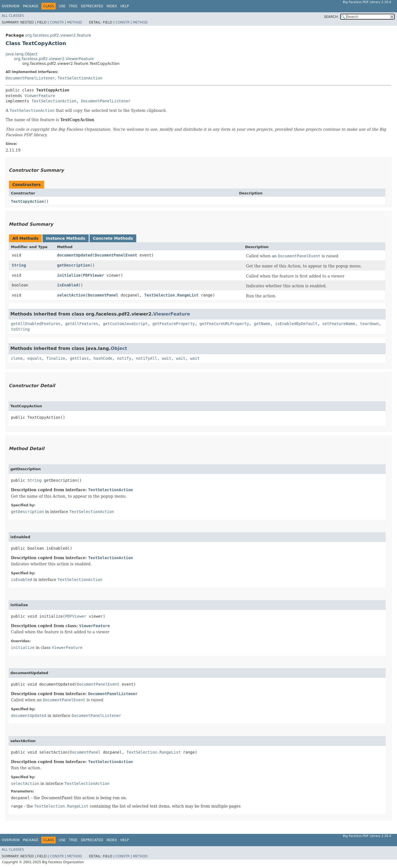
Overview (11, 6)
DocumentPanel (103, 295)
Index (112, 6)
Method (75, 22)
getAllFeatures (82, 324)
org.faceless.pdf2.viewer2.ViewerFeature (54, 59)
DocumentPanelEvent (116, 255)
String (19, 265)
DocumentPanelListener (30, 78)
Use (62, 6)
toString (20, 329)
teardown (369, 324)
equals (35, 358)
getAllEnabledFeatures (36, 324)
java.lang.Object (22, 54)
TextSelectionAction (80, 78)
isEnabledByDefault (296, 324)
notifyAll (147, 358)
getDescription (74, 265)
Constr (57, 22)
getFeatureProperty (174, 324)
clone (17, 358)
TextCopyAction (27, 201)
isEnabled (68, 285)
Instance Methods (65, 238)
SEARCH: (331, 17)
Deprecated (92, 6)
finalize (56, 358)
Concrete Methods (113, 238)
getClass (79, 358)
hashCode (103, 358)
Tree (73, 6)
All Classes (13, 16)
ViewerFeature (40, 96)
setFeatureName (339, 324)
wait (167, 358)
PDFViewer (93, 275)
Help (125, 6)
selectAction (71, 295)
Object (119, 348)
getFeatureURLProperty (224, 324)
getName (262, 324)
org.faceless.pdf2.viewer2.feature (58, 35)
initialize (69, 275)
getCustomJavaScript (125, 324)
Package (31, 6)
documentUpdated (75, 255)
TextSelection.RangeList (172, 295)
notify (124, 358)
